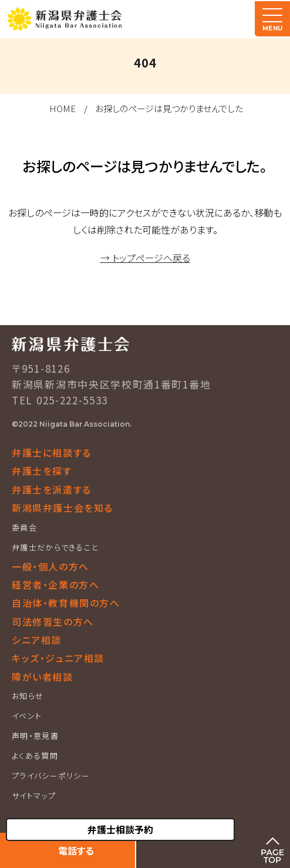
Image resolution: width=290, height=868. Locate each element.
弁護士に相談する (52, 452)
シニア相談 (37, 640)
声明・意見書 (35, 736)
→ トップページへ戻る (145, 258)
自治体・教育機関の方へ (66, 603)
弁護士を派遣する (52, 489)
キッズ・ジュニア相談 (58, 658)
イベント (27, 716)
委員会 (24, 527)
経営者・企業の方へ (55, 585)
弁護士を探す (42, 471)
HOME (63, 108)
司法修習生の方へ (53, 622)
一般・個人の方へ (50, 566)
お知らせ (28, 696)
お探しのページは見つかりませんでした (169, 108)
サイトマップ (34, 796)
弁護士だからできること (55, 547)
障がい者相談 (43, 677)
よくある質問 (35, 756)
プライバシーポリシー (51, 776)
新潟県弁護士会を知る (63, 508)
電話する (76, 850)
